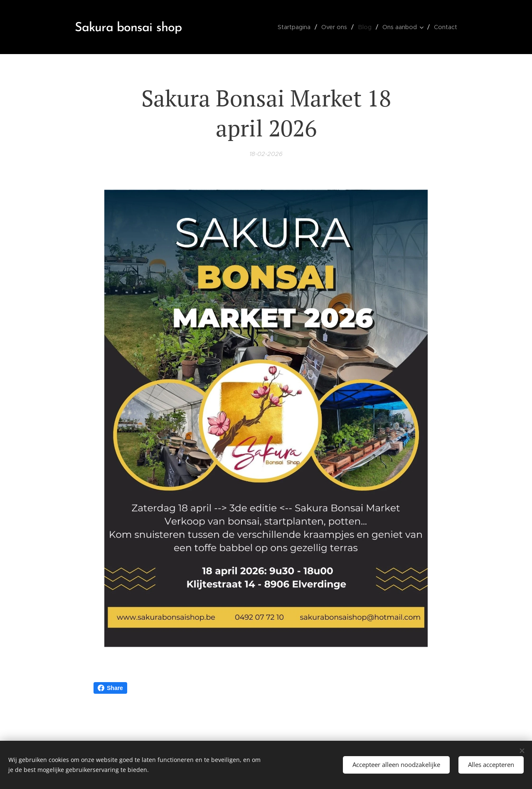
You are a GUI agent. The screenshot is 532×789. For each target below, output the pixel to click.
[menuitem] (298, 27)
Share (110, 688)
